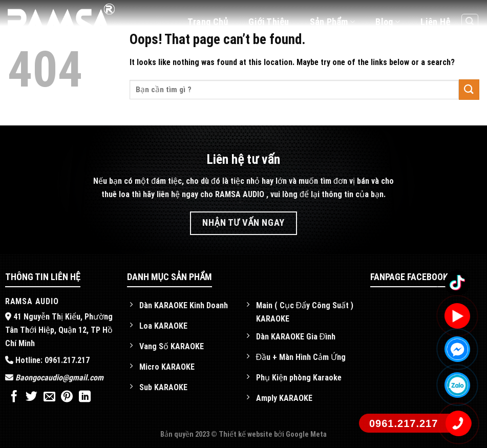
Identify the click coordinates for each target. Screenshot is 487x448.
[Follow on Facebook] (449, 50)
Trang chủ (208, 22)
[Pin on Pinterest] (67, 397)
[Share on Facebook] (14, 397)
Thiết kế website (246, 434)
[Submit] (469, 89)
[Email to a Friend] (49, 397)
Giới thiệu (269, 22)
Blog (388, 22)
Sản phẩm (333, 22)
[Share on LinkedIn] (85, 397)
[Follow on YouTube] (469, 50)
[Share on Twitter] (31, 397)
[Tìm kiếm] (470, 22)
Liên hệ (435, 22)
